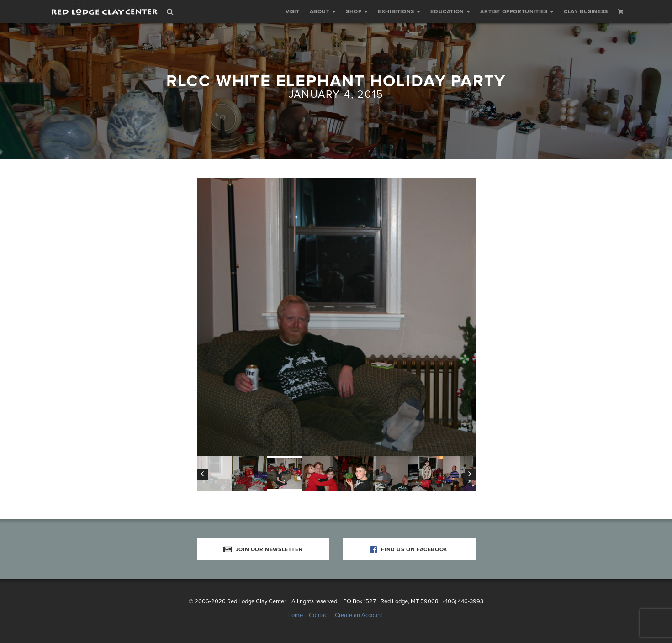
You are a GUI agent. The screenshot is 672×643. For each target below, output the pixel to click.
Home (295, 615)
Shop (357, 11)
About (323, 11)
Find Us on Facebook (409, 549)
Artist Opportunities (517, 11)
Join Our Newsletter (263, 549)
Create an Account (359, 615)
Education (450, 11)
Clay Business (586, 11)
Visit (293, 11)
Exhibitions (399, 11)
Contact (319, 615)
